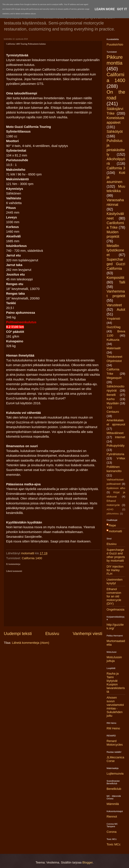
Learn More (105, 9)
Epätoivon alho (116, 488)
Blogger (87, 862)
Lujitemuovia (115, 774)
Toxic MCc (114, 844)
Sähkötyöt (115, 132)
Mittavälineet (115, 433)
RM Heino (113, 728)
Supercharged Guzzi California (116, 264)
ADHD (110, 509)
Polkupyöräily (116, 446)
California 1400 (32, 558)
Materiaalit (114, 348)
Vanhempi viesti (87, 634)
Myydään (113, 403)
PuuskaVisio (115, 44)
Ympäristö (113, 319)
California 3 (116, 168)
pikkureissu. (113, 514)
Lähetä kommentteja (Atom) (31, 643)
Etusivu (52, 634)
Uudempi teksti (18, 634)
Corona (112, 832)
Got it (122, 9)
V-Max (121, 458)
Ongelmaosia (115, 609)
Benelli (111, 395)
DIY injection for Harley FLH (115, 570)
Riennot (112, 817)
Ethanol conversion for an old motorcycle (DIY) (114, 596)
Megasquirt (114, 378)
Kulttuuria (113, 340)
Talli (122, 282)
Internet (120, 437)
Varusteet (114, 305)
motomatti (115, 531)
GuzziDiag (114, 327)
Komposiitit (115, 278)
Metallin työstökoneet (115, 250)
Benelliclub (114, 789)
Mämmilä (113, 804)
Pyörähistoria (115, 454)
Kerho (111, 399)
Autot (121, 309)
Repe (112, 525)
